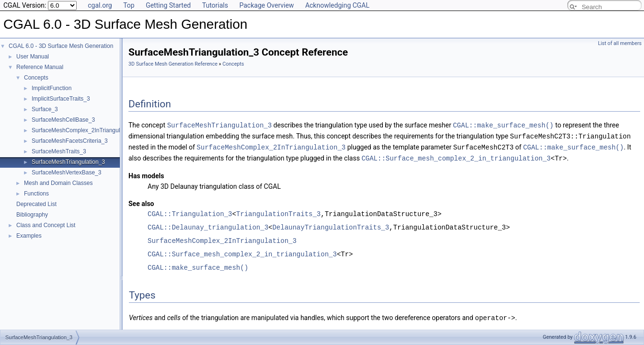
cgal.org (100, 5)
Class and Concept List (46, 225)
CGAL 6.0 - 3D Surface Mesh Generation (61, 46)
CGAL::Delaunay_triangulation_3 (208, 225)
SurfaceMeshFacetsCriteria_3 (70, 141)
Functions (36, 194)
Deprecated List (36, 204)
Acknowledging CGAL (337, 5)
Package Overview (266, 5)
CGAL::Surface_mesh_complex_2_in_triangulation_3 (456, 156)
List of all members (620, 43)
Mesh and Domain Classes (58, 183)
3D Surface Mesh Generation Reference (173, 64)
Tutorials (215, 5)
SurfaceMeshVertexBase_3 (66, 172)
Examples (29, 236)
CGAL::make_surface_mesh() (503, 125)
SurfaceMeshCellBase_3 (63, 120)
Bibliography (32, 215)
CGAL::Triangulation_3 (190, 212)
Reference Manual (40, 67)
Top (129, 5)
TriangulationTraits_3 (278, 212)
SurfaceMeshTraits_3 (59, 151)
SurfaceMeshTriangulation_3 (68, 162)
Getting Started (168, 5)
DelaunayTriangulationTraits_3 (331, 225)
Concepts (36, 78)
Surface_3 (45, 109)
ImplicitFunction (52, 88)
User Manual (33, 57)
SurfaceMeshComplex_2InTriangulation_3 (85, 130)
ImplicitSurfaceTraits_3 (61, 99)
